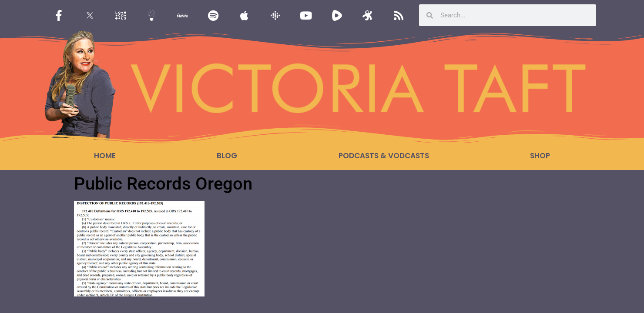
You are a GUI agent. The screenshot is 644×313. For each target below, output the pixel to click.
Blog (227, 156)
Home (105, 156)
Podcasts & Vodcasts (384, 156)
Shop (540, 156)
